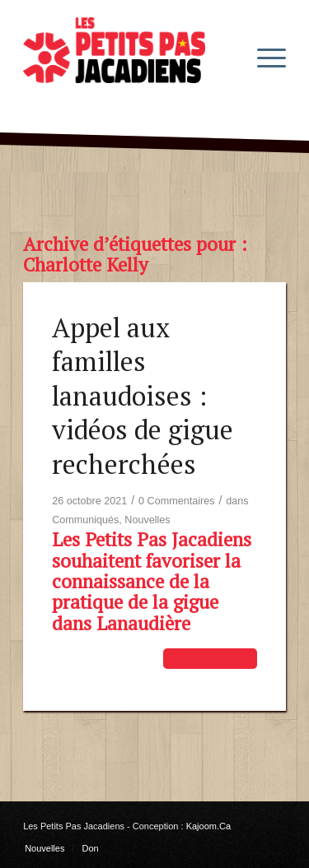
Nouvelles (147, 520)
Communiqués (85, 520)
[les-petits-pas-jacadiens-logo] (128, 57)
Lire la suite (210, 658)
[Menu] (263, 57)
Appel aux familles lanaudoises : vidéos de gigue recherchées (143, 396)
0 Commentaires (176, 501)
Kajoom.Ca (208, 826)
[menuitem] (263, 57)
